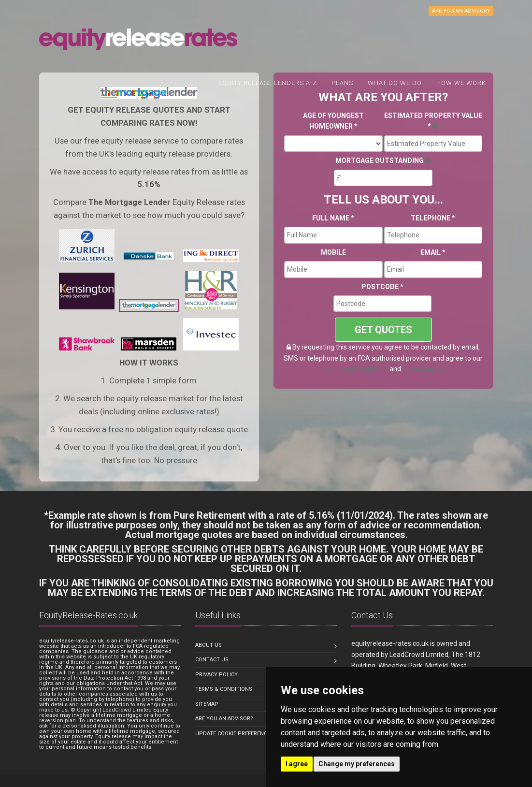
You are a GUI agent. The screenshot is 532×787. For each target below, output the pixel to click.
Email (433, 252)
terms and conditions (356, 369)
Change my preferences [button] (357, 764)
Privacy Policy (216, 675)
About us (208, 645)
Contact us (212, 660)
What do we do (395, 83)
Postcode (382, 287)
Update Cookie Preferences (234, 734)
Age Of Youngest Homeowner (333, 121)
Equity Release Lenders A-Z (268, 83)
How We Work (461, 83)
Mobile (333, 252)
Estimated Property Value (433, 121)
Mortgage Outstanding (383, 160)
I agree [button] (297, 764)
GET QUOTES (383, 330)
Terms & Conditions (224, 689)
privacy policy (423, 369)
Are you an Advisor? (224, 719)
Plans (342, 83)
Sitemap (207, 704)
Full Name (333, 218)
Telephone (433, 218)
